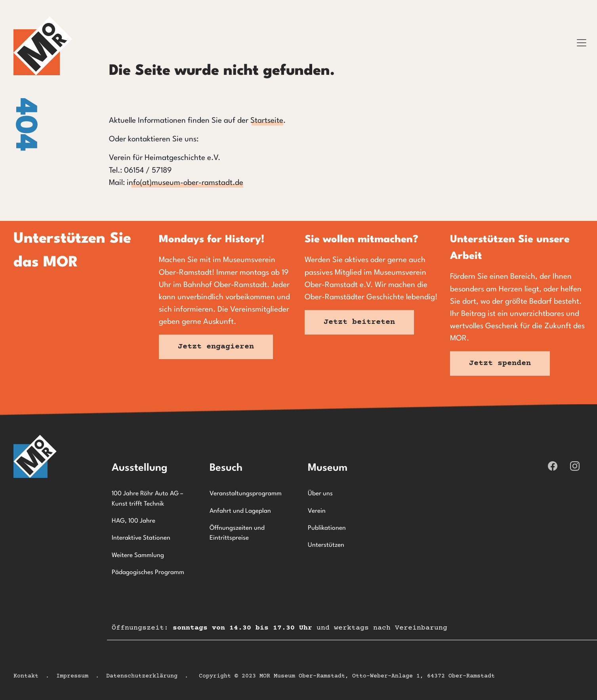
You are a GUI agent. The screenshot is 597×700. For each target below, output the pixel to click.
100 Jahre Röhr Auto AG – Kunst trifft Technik (147, 499)
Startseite (267, 121)
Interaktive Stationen (141, 538)
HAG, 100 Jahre (134, 521)
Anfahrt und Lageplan (240, 511)
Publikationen (327, 528)
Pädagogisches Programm (148, 573)
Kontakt (26, 676)
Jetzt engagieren (216, 347)
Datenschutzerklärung (142, 676)
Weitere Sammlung (138, 555)
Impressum (72, 676)
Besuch (226, 468)
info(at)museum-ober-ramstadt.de (185, 183)
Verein (317, 511)
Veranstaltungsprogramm (246, 494)
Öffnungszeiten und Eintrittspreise (237, 533)
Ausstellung (140, 468)
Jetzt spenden (500, 363)
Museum (328, 468)
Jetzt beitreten (359, 322)
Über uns (320, 494)
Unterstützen (326, 545)
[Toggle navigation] (582, 43)
